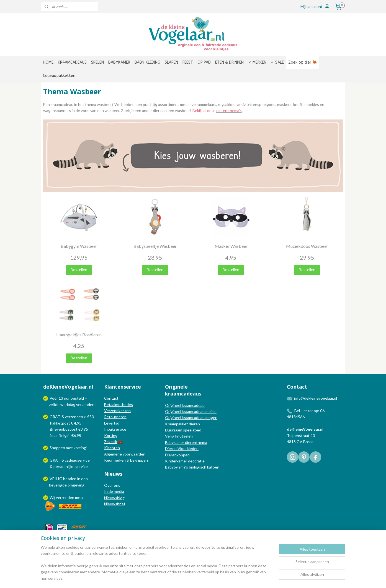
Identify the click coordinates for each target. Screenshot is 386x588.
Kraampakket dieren (182, 424)
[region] (156, 566)
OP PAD (204, 62)
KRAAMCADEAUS (72, 62)
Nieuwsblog (114, 498)
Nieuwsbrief (115, 504)
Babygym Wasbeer (79, 246)
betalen (70, 479)
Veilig (170, 436)
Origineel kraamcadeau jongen (191, 417)
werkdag (68, 404)
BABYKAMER (119, 62)
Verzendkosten (117, 411)
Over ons (112, 485)
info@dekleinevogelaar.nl (316, 398)
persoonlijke (64, 466)
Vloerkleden (188, 448)
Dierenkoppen (177, 455)
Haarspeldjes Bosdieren (79, 335)
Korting (111, 435)
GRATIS (57, 460)
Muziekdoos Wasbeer (307, 246)
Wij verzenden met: (66, 497)
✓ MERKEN (257, 62)
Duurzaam (174, 430)
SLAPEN (171, 62)
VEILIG (56, 479)
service (81, 466)
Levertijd (112, 423)
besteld (77, 398)
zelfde (54, 404)
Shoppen (57, 448)
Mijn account (315, 7)
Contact (111, 398)
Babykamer (175, 442)
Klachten (112, 448)
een (84, 479)
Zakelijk (111, 442)
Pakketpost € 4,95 (63, 423)
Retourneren (115, 417)
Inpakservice (115, 429)
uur (67, 398)
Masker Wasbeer (231, 246)
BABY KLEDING (147, 62)
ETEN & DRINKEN (229, 62)
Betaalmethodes (119, 404)
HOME (48, 62)
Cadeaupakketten (59, 76)
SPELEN (97, 62)
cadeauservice (77, 460)
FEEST (188, 62)
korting (80, 448)
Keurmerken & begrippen (126, 460)
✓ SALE (277, 62)
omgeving (76, 485)
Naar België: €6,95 (65, 435)
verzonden (85, 404)
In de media (114, 491)
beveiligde (58, 485)
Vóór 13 (57, 398)
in (79, 479)
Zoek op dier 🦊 (303, 62)
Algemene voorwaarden (125, 454)
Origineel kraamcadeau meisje (191, 411)
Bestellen (79, 270)
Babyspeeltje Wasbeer (155, 246)
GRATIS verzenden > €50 (72, 417)
